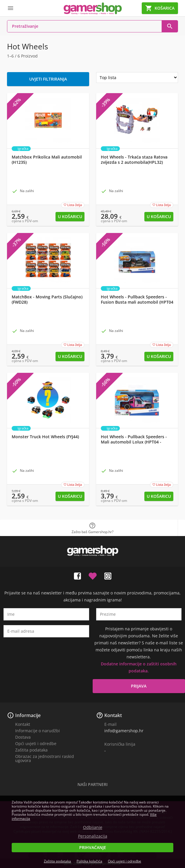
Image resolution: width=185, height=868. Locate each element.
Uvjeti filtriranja (48, 79)
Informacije (28, 715)
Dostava (23, 737)
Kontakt (23, 724)
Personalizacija (93, 836)
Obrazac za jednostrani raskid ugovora (45, 758)
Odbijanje (93, 827)
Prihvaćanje (93, 847)
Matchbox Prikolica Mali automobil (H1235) (47, 160)
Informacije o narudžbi (38, 731)
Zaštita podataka (31, 750)
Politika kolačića (89, 861)
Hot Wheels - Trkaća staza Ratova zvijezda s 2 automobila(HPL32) (134, 160)
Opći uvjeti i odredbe (36, 743)
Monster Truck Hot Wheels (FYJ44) (45, 437)
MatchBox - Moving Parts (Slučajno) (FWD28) (47, 300)
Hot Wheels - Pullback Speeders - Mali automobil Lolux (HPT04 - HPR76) (134, 442)
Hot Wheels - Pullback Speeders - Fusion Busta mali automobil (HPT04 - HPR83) (137, 302)
